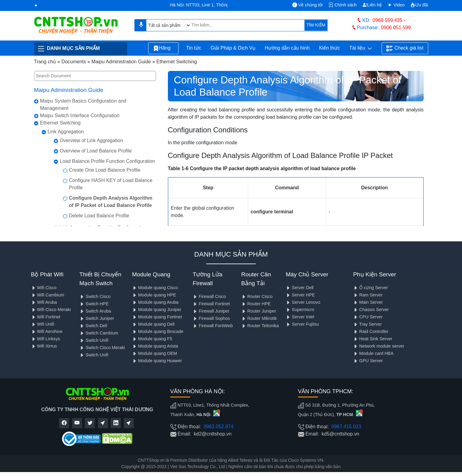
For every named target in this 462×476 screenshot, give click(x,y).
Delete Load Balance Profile (99, 216)
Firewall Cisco (209, 296)
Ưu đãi (419, 5)
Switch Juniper (97, 318)
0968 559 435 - (389, 20)
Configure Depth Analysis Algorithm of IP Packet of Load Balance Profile (111, 202)
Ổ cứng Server (371, 288)
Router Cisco (257, 296)
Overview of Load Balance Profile (96, 151)
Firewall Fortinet (211, 304)
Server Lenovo (303, 302)
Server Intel (300, 317)
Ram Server (368, 295)
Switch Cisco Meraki (102, 348)
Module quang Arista (155, 346)
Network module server (379, 346)
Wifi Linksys (46, 339)
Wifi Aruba (44, 302)
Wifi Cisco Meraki (51, 310)
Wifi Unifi (43, 324)
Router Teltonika (260, 326)
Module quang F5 (152, 339)
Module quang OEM (155, 353)
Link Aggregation (66, 132)
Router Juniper (259, 311)
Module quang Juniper (157, 310)
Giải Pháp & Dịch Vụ (233, 48)
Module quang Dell (153, 324)
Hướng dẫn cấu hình (287, 48)
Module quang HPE (154, 295)
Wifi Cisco (44, 288)
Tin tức (194, 48)
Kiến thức (330, 48)
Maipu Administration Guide (69, 90)
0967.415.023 (346, 427)
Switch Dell (93, 326)
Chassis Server (371, 310)
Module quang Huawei (157, 361)
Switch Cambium (99, 333)
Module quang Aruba (155, 302)
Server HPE (300, 295)
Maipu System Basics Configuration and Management (83, 105)
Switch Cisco (95, 296)
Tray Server (367, 324)
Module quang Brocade (158, 331)
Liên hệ (372, 5)
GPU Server (368, 361)
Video (396, 5)
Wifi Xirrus (44, 346)
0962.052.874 (219, 427)
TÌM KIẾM (316, 25)
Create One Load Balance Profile (105, 170)
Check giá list (405, 48)
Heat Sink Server (373, 339)
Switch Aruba (95, 311)
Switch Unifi (94, 340)
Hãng (163, 48)
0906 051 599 (396, 28)
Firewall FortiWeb (213, 326)
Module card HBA (373, 353)
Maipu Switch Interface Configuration (80, 116)
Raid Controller (371, 331)
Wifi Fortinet (46, 317)
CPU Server (368, 317)
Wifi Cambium (48, 295)
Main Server (368, 302)
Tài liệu (361, 48)
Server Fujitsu (302, 324)
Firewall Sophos (211, 318)
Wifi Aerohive (47, 331)
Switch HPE (94, 304)
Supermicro (300, 310)
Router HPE (256, 304)
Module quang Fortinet (157, 317)
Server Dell (299, 288)
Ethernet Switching (60, 123)
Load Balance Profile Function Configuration (108, 161)
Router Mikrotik (259, 318)
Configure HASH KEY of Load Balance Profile (111, 184)
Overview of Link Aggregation (92, 140)
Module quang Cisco (155, 288)
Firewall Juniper (211, 311)
